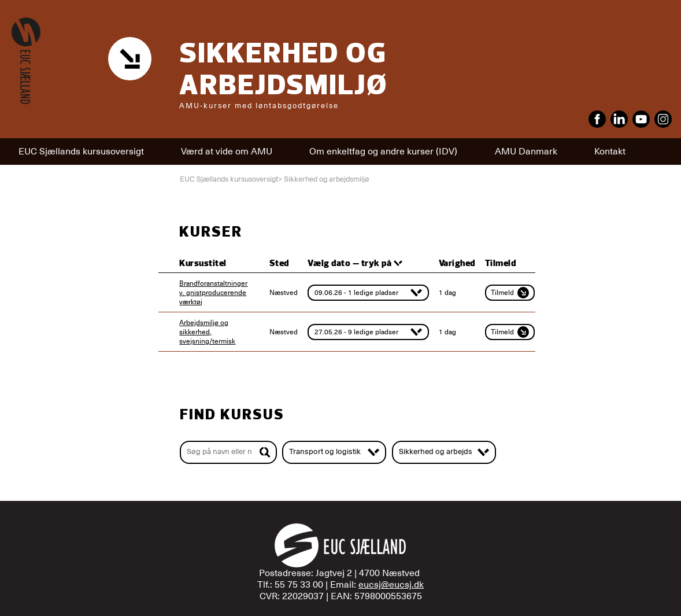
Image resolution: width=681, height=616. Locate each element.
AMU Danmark (526, 152)
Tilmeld (510, 293)
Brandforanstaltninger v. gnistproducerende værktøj (213, 293)
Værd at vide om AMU (227, 152)
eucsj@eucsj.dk (391, 585)
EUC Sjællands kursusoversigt (81, 152)
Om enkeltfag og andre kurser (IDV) (383, 152)
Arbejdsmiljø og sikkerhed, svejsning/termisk (207, 332)
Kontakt (610, 152)
